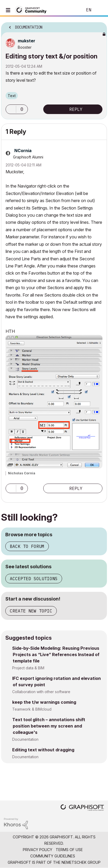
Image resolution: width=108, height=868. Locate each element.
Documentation (25, 739)
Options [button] (100, 26)
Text (12, 96)
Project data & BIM (28, 668)
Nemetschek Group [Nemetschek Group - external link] (81, 862)
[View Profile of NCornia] (23, 151)
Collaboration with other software (41, 692)
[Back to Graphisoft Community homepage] (32, 10)
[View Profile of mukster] (27, 41)
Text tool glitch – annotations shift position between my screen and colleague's (49, 726)
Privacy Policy (38, 850)
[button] (11, 109)
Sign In (100, 10)
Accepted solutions (34, 579)
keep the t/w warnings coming (44, 702)
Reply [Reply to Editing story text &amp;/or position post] (76, 109)
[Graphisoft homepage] (82, 808)
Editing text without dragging (43, 750)
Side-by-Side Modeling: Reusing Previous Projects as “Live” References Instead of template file (56, 655)
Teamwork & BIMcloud (32, 709)
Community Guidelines (53, 856)
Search (71, 10)
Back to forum (27, 546)
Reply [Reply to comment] (76, 488)
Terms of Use (69, 850)
